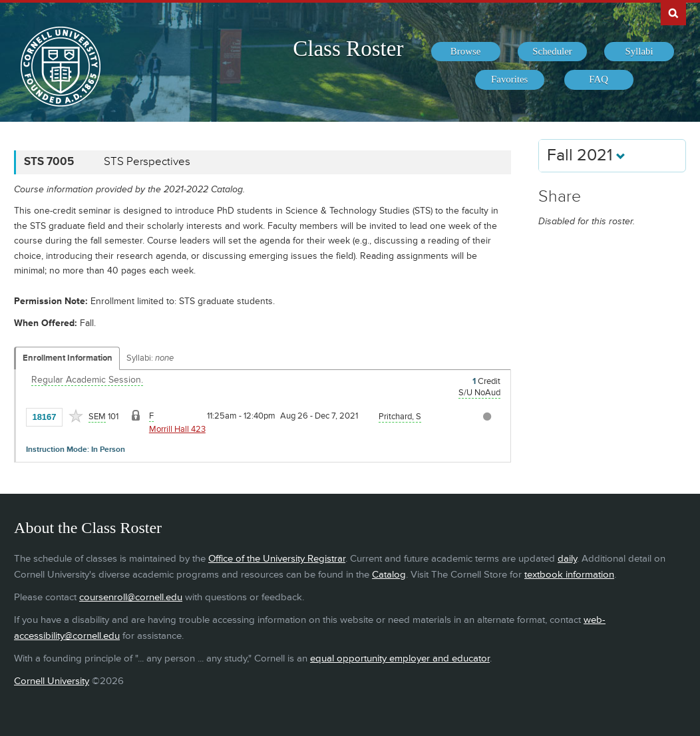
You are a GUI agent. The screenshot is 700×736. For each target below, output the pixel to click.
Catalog (389, 575)
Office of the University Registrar (277, 559)
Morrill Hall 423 (177, 429)
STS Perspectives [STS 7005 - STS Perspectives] (147, 162)
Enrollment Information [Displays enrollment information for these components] (68, 358)
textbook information (569, 575)
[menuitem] (466, 52)
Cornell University (52, 681)
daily (567, 559)
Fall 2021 (586, 155)
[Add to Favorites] (76, 416)
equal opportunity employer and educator (400, 658)
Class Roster (348, 49)
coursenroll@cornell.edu (131, 597)
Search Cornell (673, 13)
